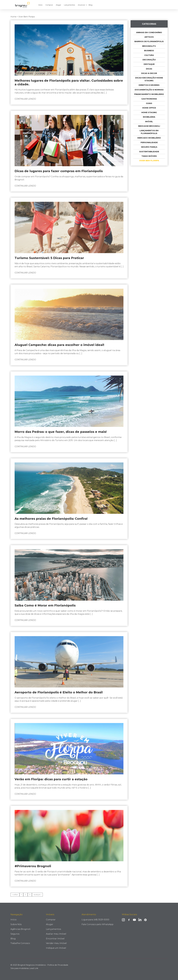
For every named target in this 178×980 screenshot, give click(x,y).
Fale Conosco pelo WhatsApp (98, 924)
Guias (149, 103)
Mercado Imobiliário (149, 138)
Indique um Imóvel (56, 948)
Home (13, 17)
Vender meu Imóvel (56, 943)
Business (149, 51)
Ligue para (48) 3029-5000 (95, 920)
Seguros (15, 934)
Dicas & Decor (149, 73)
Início (40, 5)
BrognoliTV (149, 46)
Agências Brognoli (20, 929)
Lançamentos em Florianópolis (149, 132)
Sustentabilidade (149, 152)
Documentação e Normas (149, 90)
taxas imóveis (149, 156)
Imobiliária (149, 117)
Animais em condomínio (149, 32)
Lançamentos (69, 5)
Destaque (149, 64)
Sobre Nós (16, 924)
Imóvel (149, 122)
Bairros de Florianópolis (149, 41)
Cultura (149, 55)
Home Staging (149, 112)
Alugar (58, 5)
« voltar (15, 895)
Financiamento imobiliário (149, 94)
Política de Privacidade (58, 965)
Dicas (149, 69)
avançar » (37, 895)
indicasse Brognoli (149, 126)
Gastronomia (149, 99)
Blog (90, 5)
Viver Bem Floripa (149, 161)
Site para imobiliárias (24, 968)
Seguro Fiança (149, 147)
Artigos (149, 37)
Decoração (149, 60)
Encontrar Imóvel (55, 939)
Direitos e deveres (149, 85)
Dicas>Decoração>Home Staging (149, 79)
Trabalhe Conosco (20, 943)
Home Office (149, 108)
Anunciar (81, 5)
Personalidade (149, 142)
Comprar (49, 5)
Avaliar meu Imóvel (56, 934)
